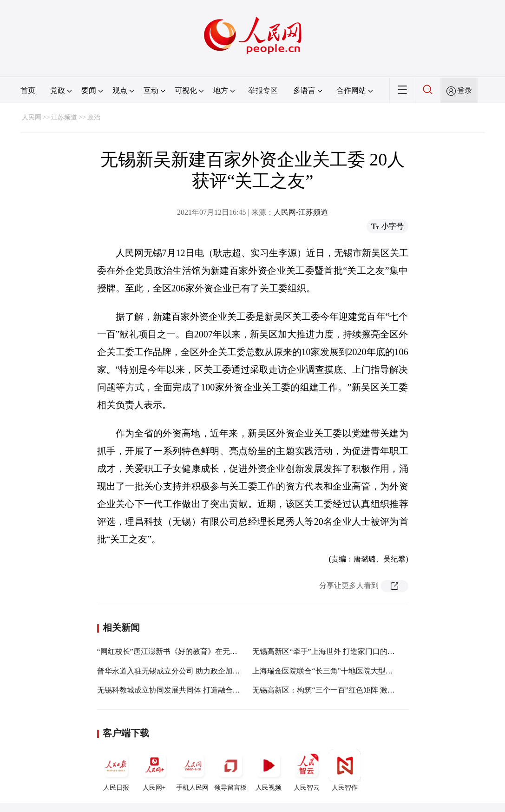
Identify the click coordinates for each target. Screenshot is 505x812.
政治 (94, 117)
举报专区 (263, 90)
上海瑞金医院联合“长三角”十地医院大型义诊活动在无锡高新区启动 (363, 671)
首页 (28, 90)
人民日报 (116, 770)
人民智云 (307, 770)
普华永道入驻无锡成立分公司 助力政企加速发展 (176, 671)
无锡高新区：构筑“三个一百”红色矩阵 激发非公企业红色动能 (353, 690)
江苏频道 (64, 117)
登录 (465, 90)
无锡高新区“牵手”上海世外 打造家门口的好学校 (331, 651)
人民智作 (345, 770)
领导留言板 (230, 770)
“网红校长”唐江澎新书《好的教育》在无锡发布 (175, 651)
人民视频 (269, 770)
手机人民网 (192, 770)
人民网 (32, 117)
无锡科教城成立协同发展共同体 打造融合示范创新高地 (187, 690)
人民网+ (154, 770)
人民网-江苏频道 (301, 212)
